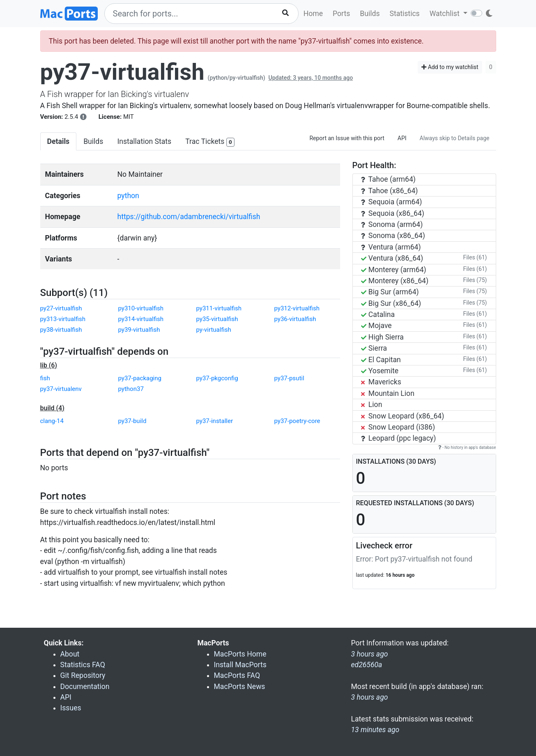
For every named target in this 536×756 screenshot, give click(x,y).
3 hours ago (370, 697)
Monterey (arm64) (394, 270)
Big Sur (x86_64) (391, 303)
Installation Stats (144, 141)
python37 (131, 389)
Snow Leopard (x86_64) (403, 416)
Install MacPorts (240, 665)
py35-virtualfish (217, 319)
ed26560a (367, 665)
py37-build (132, 421)
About (70, 654)
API (402, 138)
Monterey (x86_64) (395, 281)
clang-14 (52, 421)
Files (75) (475, 280)
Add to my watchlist (450, 67)
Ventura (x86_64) (392, 258)
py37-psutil (289, 378)
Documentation (85, 687)
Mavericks (381, 382)
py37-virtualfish (122, 72)
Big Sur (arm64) (390, 292)
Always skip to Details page (455, 138)
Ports (341, 14)
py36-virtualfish (295, 319)
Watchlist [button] (445, 14)
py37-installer (215, 421)
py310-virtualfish (141, 308)
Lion (372, 405)
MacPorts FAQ (237, 675)
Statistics (404, 14)
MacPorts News (240, 687)
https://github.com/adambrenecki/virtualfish (189, 217)
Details (59, 141)
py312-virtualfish (297, 308)
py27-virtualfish (61, 308)
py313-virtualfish (63, 319)
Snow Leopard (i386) (398, 427)
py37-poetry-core (297, 421)
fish (45, 378)
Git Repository (83, 675)
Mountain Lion (388, 393)
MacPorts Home (240, 654)
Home (313, 14)
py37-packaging (140, 378)
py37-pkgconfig (217, 378)
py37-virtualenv (61, 389)
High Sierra (382, 337)
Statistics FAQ (83, 665)
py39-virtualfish (139, 330)
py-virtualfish (214, 330)
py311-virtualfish (219, 308)
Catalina (378, 314)
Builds (370, 14)
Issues (71, 708)
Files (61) (475, 257)
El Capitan (381, 360)
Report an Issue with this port (347, 138)
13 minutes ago (375, 730)
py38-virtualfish (61, 330)
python (128, 196)
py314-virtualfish (141, 319)
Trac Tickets (210, 142)
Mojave (376, 326)
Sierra (374, 348)
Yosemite (380, 371)
